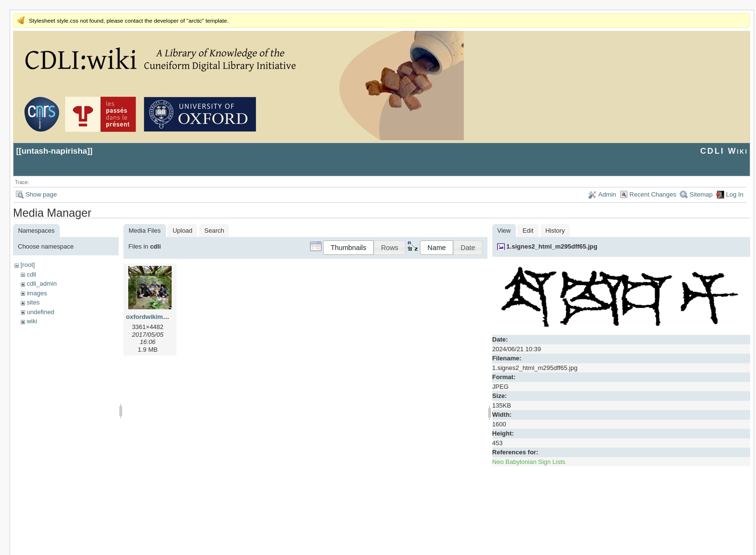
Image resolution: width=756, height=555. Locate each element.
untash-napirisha (54, 151)
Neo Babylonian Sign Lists (529, 462)
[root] (27, 265)
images (37, 293)
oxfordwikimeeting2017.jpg (166, 317)
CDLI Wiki (724, 151)
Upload (182, 231)
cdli (31, 274)
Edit (528, 231)
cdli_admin (41, 284)
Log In (735, 194)
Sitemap (701, 194)
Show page (41, 194)
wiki (32, 321)
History (555, 231)
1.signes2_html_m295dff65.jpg (552, 246)
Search (214, 231)
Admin (607, 194)
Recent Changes (653, 194)
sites (33, 302)
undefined (40, 312)
